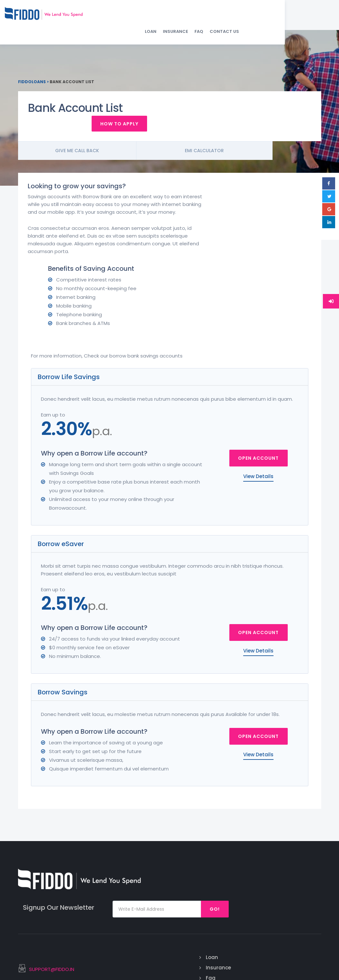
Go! (301, 808)
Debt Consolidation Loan (251, 909)
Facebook (296, 858)
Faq (186, 878)
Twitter (294, 878)
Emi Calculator (241, 144)
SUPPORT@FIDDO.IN (130, 869)
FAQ (278, 16)
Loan (230, 16)
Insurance (254, 16)
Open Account (258, 391)
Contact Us (303, 16)
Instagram (298, 868)
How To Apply (283, 116)
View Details (258, 409)
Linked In (295, 889)
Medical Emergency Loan (247, 883)
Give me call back (89, 144)
